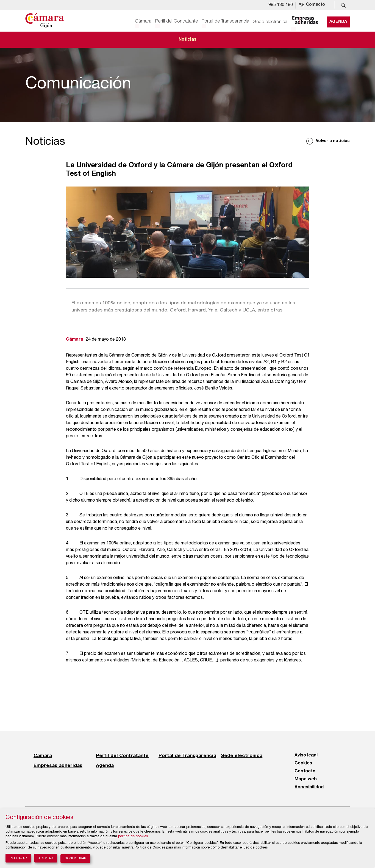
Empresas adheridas (58, 765)
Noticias (188, 40)
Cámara (143, 21)
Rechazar (18, 858)
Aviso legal (306, 755)
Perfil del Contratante (177, 21)
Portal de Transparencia (225, 21)
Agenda (338, 21)
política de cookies (133, 837)
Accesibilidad (309, 787)
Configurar (75, 859)
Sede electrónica (270, 21)
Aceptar (46, 858)
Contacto (305, 771)
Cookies (303, 763)
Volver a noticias (333, 141)
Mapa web (306, 779)
